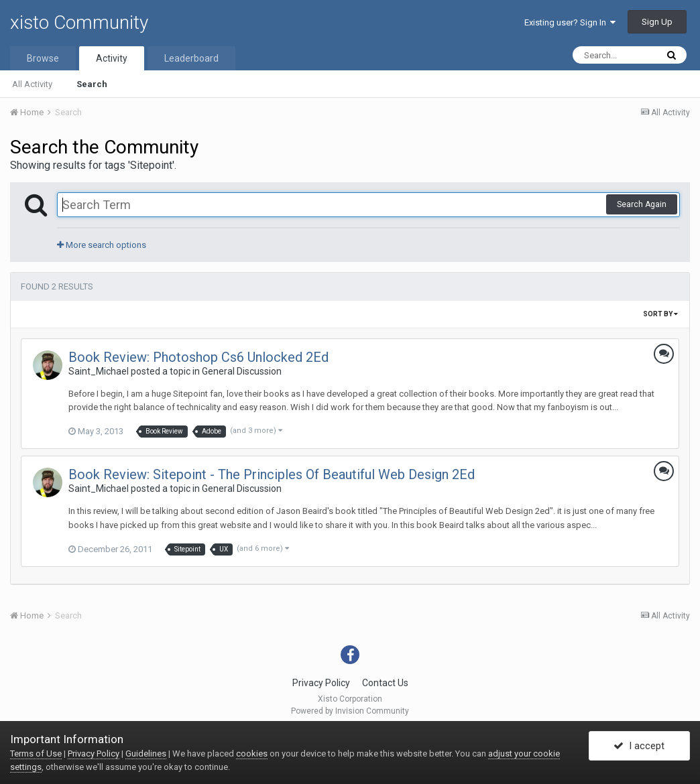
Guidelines (146, 754)
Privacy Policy (321, 683)
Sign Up (657, 22)
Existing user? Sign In (570, 22)
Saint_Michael (99, 371)
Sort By (660, 314)
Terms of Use (36, 754)
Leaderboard (191, 58)
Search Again (642, 204)
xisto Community (79, 22)
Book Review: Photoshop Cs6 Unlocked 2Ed (198, 357)
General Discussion (242, 371)
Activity (112, 58)
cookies (252, 754)
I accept (639, 746)
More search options (102, 245)
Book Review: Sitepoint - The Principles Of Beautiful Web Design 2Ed (272, 474)
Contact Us (385, 683)
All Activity (32, 84)
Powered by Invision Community (350, 711)
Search (92, 84)
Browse (43, 58)
